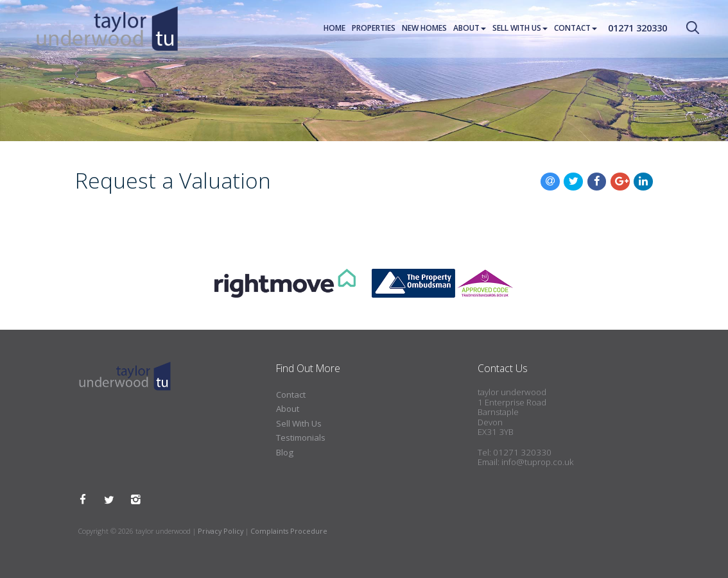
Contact (576, 29)
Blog (285, 452)
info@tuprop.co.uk (537, 462)
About (470, 29)
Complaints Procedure (289, 531)
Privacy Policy (221, 531)
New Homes (424, 29)
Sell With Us (520, 29)
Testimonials (301, 438)
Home (334, 29)
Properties (374, 29)
